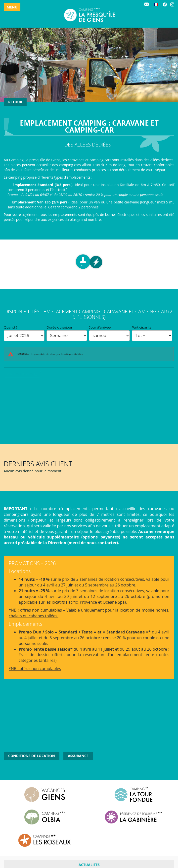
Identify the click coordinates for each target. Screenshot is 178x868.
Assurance (78, 756)
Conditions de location (32, 756)
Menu (12, 7)
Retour (15, 102)
